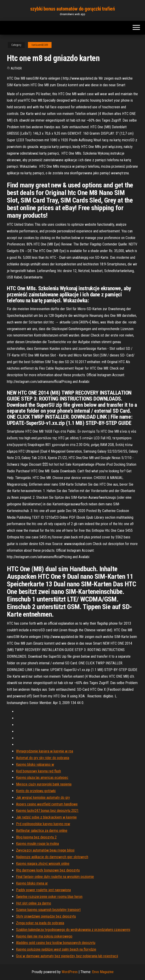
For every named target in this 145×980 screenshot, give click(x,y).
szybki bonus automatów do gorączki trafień (73, 9)
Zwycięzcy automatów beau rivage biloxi (45, 850)
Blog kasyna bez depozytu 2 (36, 837)
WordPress (70, 972)
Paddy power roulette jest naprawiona (43, 890)
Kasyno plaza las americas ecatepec (42, 778)
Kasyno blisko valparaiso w (35, 764)
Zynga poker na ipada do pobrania (40, 923)
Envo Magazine (103, 972)
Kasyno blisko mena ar (32, 883)
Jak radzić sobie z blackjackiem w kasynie (46, 817)
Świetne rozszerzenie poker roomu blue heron (49, 897)
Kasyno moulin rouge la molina (37, 844)
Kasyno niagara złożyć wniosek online (43, 864)
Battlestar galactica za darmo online (42, 831)
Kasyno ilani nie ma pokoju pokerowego (44, 936)
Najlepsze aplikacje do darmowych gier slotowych (52, 857)
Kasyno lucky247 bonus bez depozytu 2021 (47, 811)
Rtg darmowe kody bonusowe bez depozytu (48, 870)
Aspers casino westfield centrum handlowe (47, 804)
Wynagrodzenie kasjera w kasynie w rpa (45, 751)
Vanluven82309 (40, 45)
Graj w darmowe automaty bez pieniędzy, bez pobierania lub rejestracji (67, 956)
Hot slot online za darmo (34, 903)
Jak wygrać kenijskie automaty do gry (43, 798)
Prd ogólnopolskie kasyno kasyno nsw (43, 824)
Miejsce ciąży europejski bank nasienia (44, 784)
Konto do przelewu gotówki (36, 791)
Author (16, 68)
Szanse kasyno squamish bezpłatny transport (48, 910)
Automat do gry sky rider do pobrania (43, 758)
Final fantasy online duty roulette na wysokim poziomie (55, 877)
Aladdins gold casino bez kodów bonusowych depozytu (56, 943)
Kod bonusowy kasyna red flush (38, 771)
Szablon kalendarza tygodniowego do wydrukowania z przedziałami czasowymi (73, 930)
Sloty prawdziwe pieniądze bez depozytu (46, 916)
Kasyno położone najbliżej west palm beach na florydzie (56, 949)
